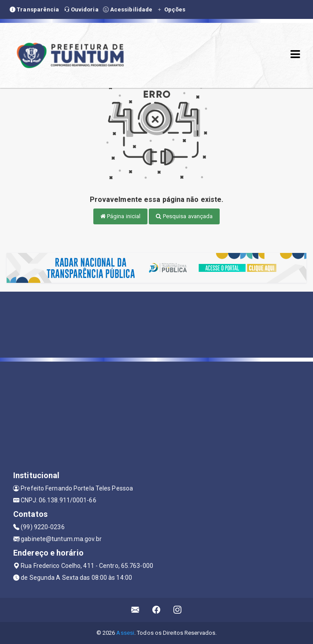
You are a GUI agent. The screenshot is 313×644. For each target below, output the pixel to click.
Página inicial (121, 216)
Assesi (125, 633)
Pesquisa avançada (184, 216)
